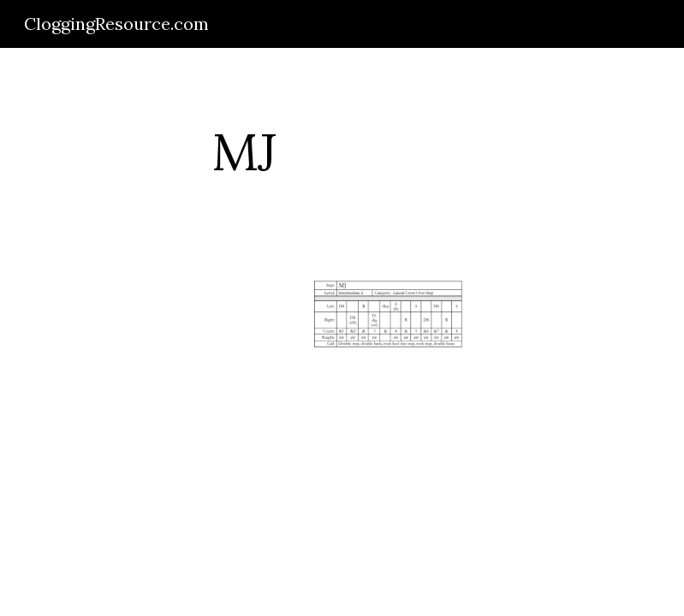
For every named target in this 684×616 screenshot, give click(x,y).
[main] (244, 151)
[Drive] (142, 337)
